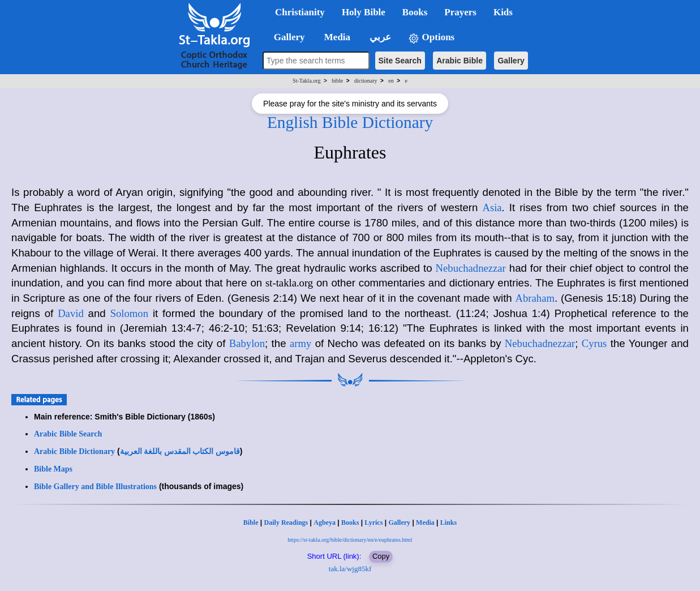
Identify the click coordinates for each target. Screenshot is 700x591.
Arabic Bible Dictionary (74, 451)
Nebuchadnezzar (471, 268)
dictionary (366, 81)
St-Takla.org (306, 81)
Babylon (247, 343)
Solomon (129, 313)
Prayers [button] (460, 12)
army (300, 343)
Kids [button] (503, 12)
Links (448, 523)
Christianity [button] (300, 12)
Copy (381, 556)
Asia (492, 207)
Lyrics (373, 523)
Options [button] (431, 38)
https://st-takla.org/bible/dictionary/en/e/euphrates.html (350, 540)
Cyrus (594, 343)
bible (337, 81)
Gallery (511, 61)
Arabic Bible (459, 61)
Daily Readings (286, 523)
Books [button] (415, 12)
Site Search (400, 61)
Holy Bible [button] (364, 12)
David (71, 313)
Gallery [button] (286, 37)
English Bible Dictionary (350, 122)
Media (425, 523)
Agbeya (325, 523)
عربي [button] (379, 37)
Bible (251, 523)
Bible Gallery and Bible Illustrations (95, 487)
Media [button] (336, 37)
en (391, 81)
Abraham (535, 298)
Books (350, 523)
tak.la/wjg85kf (350, 569)
